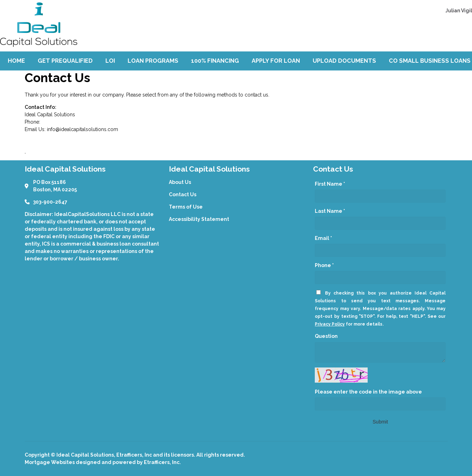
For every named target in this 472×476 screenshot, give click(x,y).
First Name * (330, 184)
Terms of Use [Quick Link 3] (186, 207)
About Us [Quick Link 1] (180, 182)
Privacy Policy (330, 324)
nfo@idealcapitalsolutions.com (83, 129)
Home (16, 61)
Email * (323, 238)
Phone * (324, 265)
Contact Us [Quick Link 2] (183, 194)
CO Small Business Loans (430, 61)
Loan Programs (153, 61)
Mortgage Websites (50, 462)
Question (326, 336)
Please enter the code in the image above (368, 392)
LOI (110, 61)
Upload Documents (344, 61)
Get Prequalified (65, 61)
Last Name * (330, 211)
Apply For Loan (276, 61)
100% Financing (215, 61)
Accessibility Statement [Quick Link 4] (199, 219)
